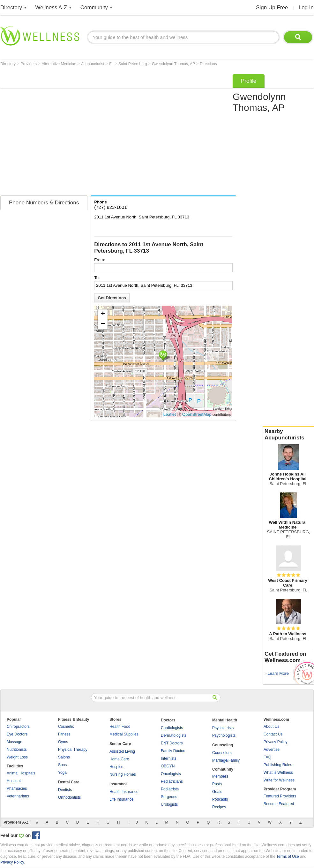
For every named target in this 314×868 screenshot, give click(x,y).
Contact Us (273, 734)
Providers (29, 64)
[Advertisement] (62, 133)
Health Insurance (124, 792)
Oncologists (171, 774)
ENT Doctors (172, 743)
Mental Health (225, 720)
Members (220, 776)
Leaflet (170, 414)
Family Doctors (174, 751)
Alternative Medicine (60, 64)
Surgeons (169, 797)
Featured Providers (280, 796)
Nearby (288, 435)
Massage (15, 742)
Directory (11, 8)
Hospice (116, 767)
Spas (62, 765)
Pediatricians (172, 781)
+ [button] (103, 314)
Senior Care (120, 744)
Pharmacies (17, 788)
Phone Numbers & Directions (44, 203)
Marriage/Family (226, 760)
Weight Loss (17, 757)
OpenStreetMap (197, 414)
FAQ (267, 757)
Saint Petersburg (133, 64)
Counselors (222, 753)
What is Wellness (278, 773)
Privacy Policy (276, 742)
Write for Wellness (279, 780)
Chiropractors (18, 727)
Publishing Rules (278, 765)
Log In (306, 8)
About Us (271, 727)
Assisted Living (122, 751)
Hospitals (15, 781)
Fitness (64, 734)
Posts (217, 784)
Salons (64, 757)
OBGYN (168, 766)
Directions (208, 64)
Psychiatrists (223, 728)
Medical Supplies (124, 734)
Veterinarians (18, 796)
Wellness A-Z (51, 8)
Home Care (119, 759)
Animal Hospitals (21, 773)
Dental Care (69, 782)
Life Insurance (121, 799)
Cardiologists (172, 728)
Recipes (219, 807)
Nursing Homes (123, 774)
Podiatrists (170, 789)
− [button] (103, 324)
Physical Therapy (73, 750)
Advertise (272, 750)
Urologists (169, 804)
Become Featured (279, 804)
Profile (249, 81)
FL (112, 64)
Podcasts (220, 799)
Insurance (119, 784)
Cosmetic (66, 727)
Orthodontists (69, 797)
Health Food (120, 727)
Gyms (63, 742)
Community (94, 8)
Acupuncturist (93, 64)
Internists (169, 758)
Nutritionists (17, 750)
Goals (217, 792)
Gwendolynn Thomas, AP (174, 64)
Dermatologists (174, 735)
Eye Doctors (17, 734)
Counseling (223, 745)
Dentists (65, 790)
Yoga (62, 773)
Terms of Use (288, 857)
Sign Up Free (272, 8)
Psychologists (224, 735)
